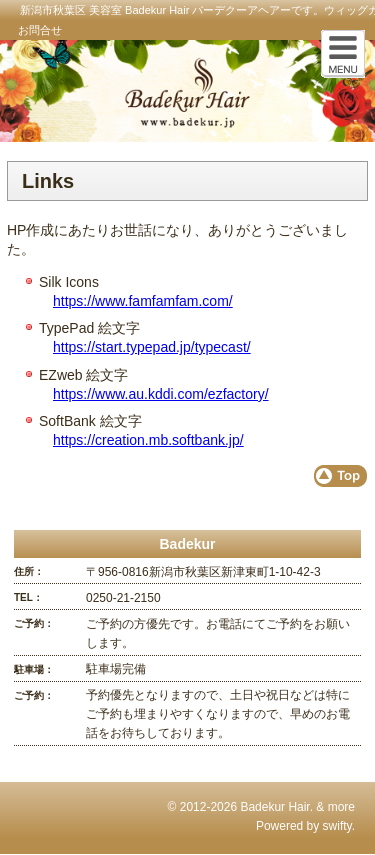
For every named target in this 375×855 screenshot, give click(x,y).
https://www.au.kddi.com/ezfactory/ (161, 394)
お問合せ (40, 30)
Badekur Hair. (276, 807)
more (341, 807)
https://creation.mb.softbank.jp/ (148, 440)
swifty (337, 826)
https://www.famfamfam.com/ (143, 301)
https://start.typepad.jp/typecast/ (152, 347)
